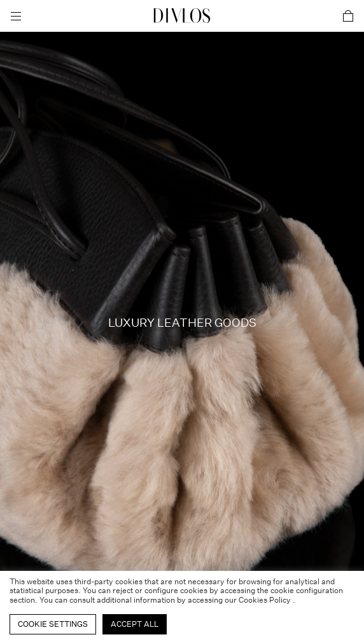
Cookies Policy (266, 600)
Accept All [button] (135, 624)
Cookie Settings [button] (53, 624)
